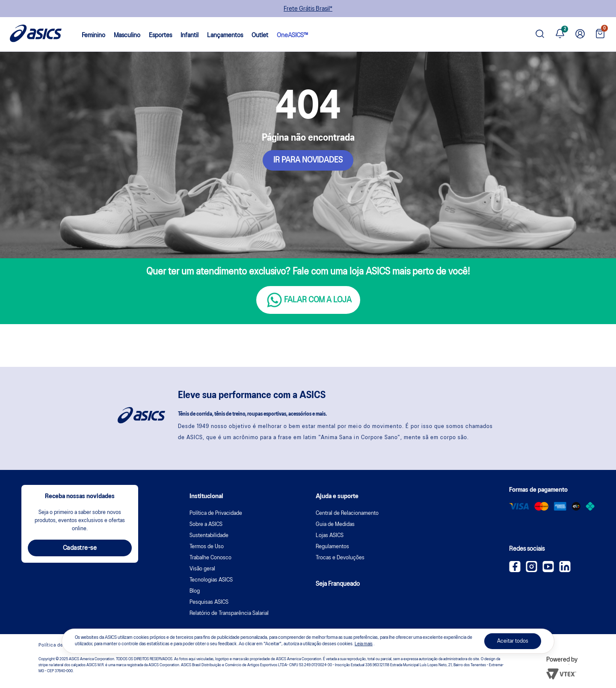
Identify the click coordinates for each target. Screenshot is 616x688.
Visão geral (202, 569)
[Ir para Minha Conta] (580, 34)
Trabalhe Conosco (210, 558)
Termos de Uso (207, 547)
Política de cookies (61, 645)
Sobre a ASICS (206, 524)
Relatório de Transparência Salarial (229, 613)
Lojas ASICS (330, 536)
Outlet (260, 35)
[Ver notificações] (560, 34)
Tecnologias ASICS (211, 580)
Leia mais (364, 644)
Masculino (127, 35)
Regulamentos (332, 547)
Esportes (160, 35)
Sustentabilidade (209, 536)
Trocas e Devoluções (340, 558)
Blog (195, 591)
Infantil (190, 35)
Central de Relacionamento (347, 513)
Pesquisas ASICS (209, 602)
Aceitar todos (513, 641)
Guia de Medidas (335, 524)
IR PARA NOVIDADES (308, 160)
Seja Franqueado (338, 584)
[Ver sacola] (600, 34)
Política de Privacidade (216, 513)
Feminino (93, 35)
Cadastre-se (80, 548)
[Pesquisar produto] (540, 34)
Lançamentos (225, 35)
